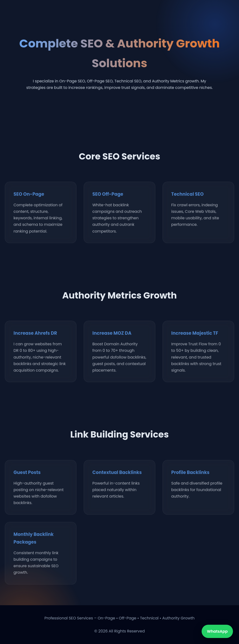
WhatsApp (217, 631)
